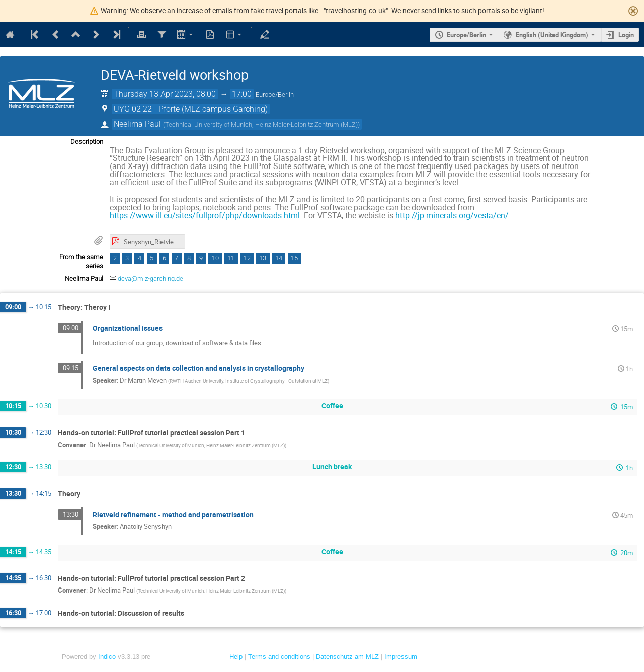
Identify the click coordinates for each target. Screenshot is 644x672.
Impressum (401, 657)
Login (626, 35)
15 (294, 258)
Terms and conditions (279, 657)
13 (263, 258)
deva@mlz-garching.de (150, 278)
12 (247, 258)
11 (231, 258)
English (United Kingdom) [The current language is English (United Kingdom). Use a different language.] (552, 35)
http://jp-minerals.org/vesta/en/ (452, 215)
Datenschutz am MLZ (347, 657)
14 (279, 258)
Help (236, 657)
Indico (107, 657)
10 (215, 258)
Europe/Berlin (466, 35)
